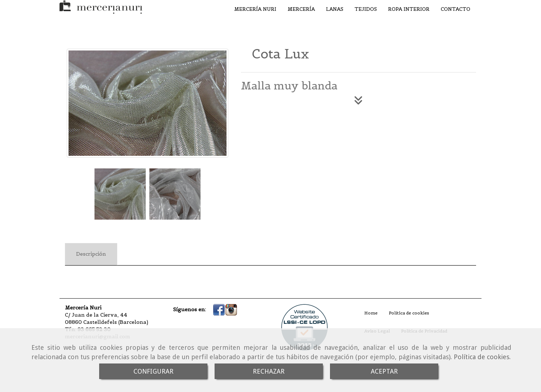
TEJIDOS (366, 9)
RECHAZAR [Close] (269, 371)
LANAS (335, 9)
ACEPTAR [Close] (384, 371)
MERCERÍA (301, 9)
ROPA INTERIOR (409, 9)
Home (371, 313)
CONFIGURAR (153, 371)
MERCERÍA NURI (255, 9)
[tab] (91, 254)
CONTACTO (456, 9)
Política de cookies (481, 357)
